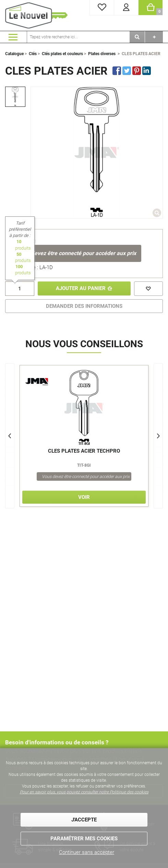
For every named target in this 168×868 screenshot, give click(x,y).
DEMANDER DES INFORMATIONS (84, 306)
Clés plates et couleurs (62, 54)
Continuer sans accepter (87, 852)
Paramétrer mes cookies (84, 839)
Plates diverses (102, 54)
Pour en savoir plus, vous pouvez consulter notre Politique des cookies (84, 792)
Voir (84, 498)
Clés (33, 54)
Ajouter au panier (81, 289)
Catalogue (14, 54)
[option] (15, 97)
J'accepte (84, 820)
